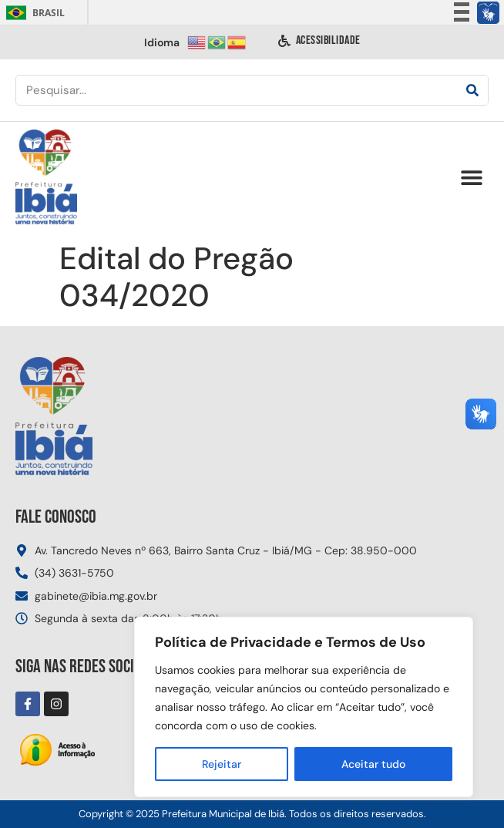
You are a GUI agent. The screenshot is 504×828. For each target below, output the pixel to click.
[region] (304, 707)
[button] (471, 178)
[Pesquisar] (472, 90)
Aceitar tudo (373, 764)
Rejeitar (222, 764)
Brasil (33, 13)
